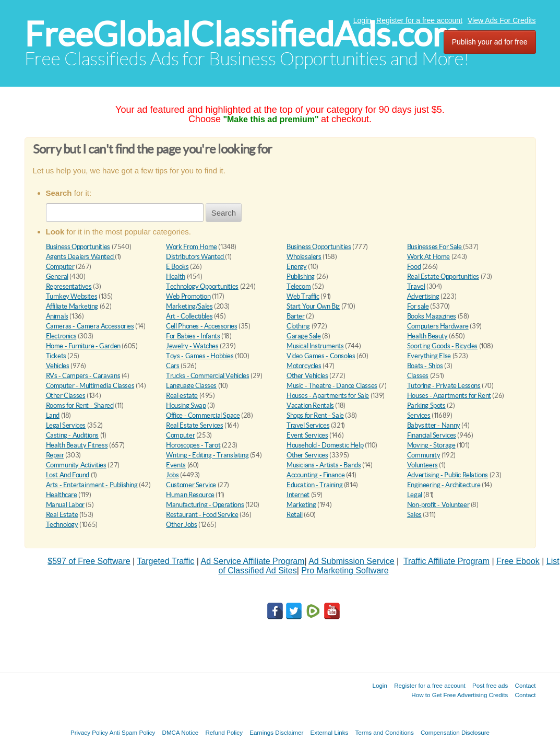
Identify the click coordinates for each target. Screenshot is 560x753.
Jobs (172, 475)
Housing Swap (186, 405)
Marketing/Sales (189, 306)
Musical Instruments (315, 346)
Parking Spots (426, 405)
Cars (172, 366)
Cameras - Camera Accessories (90, 326)
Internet (298, 495)
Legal (415, 495)
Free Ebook (518, 561)
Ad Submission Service (352, 561)
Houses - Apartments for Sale (328, 396)
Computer (60, 267)
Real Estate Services (194, 425)
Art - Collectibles (189, 316)
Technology (62, 525)
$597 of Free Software (89, 561)
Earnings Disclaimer (276, 732)
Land (53, 415)
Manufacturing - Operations (205, 505)
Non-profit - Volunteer (438, 505)
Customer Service (191, 485)
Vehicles (58, 366)
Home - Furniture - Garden (83, 346)
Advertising (423, 296)
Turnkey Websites (72, 296)
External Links (330, 732)
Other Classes (66, 396)
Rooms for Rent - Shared (80, 405)
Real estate (182, 396)
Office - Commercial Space (203, 415)
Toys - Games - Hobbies (200, 356)
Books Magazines (432, 316)
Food (414, 267)
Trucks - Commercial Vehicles (207, 376)
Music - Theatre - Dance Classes (332, 386)
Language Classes (191, 386)
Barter (296, 316)
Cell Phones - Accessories (201, 326)
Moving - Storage (431, 445)
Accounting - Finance (315, 475)
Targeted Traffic (165, 561)
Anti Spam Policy (133, 732)
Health (176, 277)
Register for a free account (419, 20)
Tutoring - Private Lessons (444, 386)
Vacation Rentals (310, 405)
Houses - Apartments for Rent (449, 396)
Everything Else (429, 356)
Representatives (69, 286)
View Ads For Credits (502, 20)
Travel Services (308, 425)
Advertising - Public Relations (448, 475)
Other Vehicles (307, 376)
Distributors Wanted (195, 257)
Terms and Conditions (385, 732)
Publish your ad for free (490, 42)
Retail (295, 515)
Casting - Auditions (73, 435)
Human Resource (190, 495)
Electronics (61, 336)
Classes (418, 376)
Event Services (307, 435)
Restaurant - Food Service (202, 515)
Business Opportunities (78, 247)
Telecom (299, 286)
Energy (297, 267)
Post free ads (490, 685)
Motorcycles (304, 366)
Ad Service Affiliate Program (253, 561)
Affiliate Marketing (72, 306)
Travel (416, 286)
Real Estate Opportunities (443, 277)
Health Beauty (427, 336)
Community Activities (76, 465)
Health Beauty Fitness (77, 445)
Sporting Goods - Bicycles (442, 346)
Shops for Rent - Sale (315, 415)
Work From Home (192, 247)
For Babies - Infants (193, 336)
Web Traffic (303, 296)
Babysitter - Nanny (434, 425)
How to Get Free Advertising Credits (460, 695)
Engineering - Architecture (444, 485)
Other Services (307, 455)
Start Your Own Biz (313, 306)
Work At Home (428, 257)
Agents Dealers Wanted (80, 257)
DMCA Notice (181, 732)
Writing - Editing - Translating (207, 455)
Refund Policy (224, 732)
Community (424, 455)
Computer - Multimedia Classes (90, 386)
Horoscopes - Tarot (193, 445)
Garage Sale (304, 336)
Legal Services (66, 425)
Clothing (298, 326)
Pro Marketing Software (345, 570)
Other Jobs (181, 525)
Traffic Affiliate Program (446, 561)
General (57, 277)
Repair (55, 455)
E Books (177, 267)
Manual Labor (65, 505)
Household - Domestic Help (325, 445)
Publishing (301, 277)
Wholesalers (304, 257)
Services (419, 415)
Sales (414, 515)
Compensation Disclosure (455, 732)
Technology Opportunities (202, 286)
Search (224, 213)
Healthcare (62, 495)
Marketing (301, 505)
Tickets (56, 356)
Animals (57, 316)
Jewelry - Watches (192, 346)
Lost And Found (68, 475)
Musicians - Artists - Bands (324, 465)
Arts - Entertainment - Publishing (92, 485)
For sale (418, 306)
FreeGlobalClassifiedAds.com (242, 34)
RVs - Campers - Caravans (83, 376)
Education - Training (314, 485)
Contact (526, 685)
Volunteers (422, 465)
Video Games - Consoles (321, 356)
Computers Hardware (438, 326)
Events (176, 465)
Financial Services (432, 435)
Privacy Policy (89, 732)
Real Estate (62, 515)
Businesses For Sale (435, 247)
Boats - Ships (425, 366)
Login (362, 20)
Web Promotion (188, 296)
